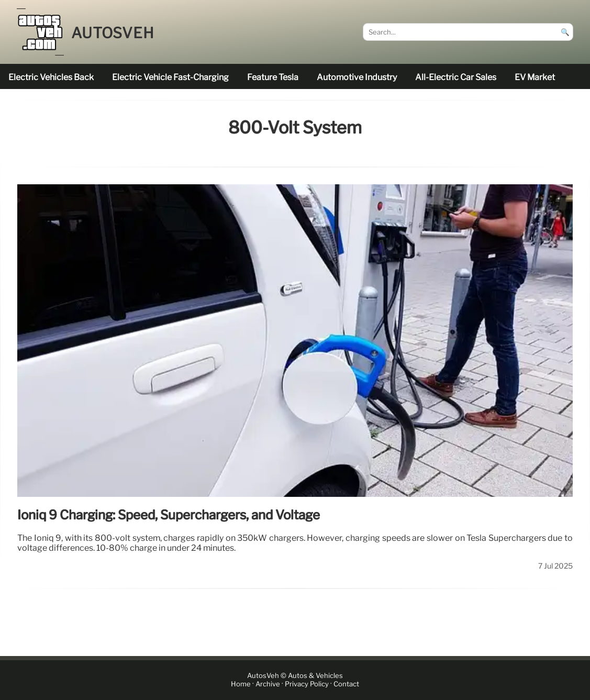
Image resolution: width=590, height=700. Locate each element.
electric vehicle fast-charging (170, 77)
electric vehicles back (51, 77)
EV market (535, 77)
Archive (268, 684)
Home (241, 684)
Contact (346, 684)
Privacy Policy (307, 684)
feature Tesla (273, 77)
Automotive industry (357, 77)
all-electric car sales (456, 77)
